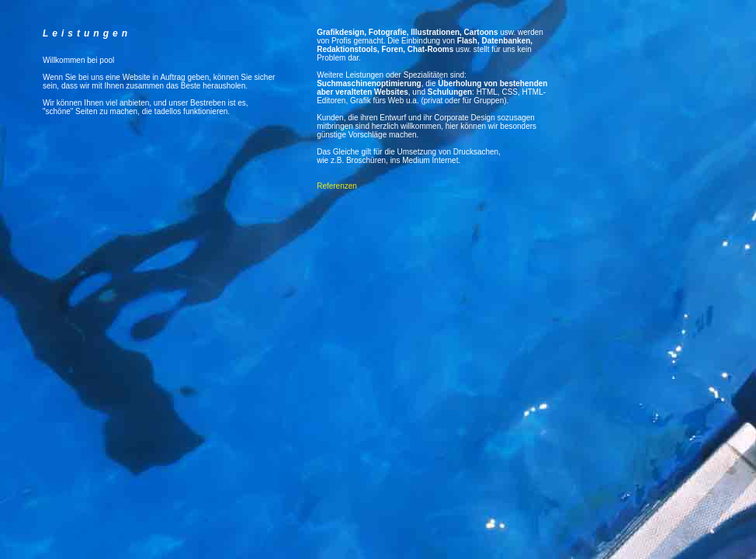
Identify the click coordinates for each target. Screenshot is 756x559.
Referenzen (337, 186)
